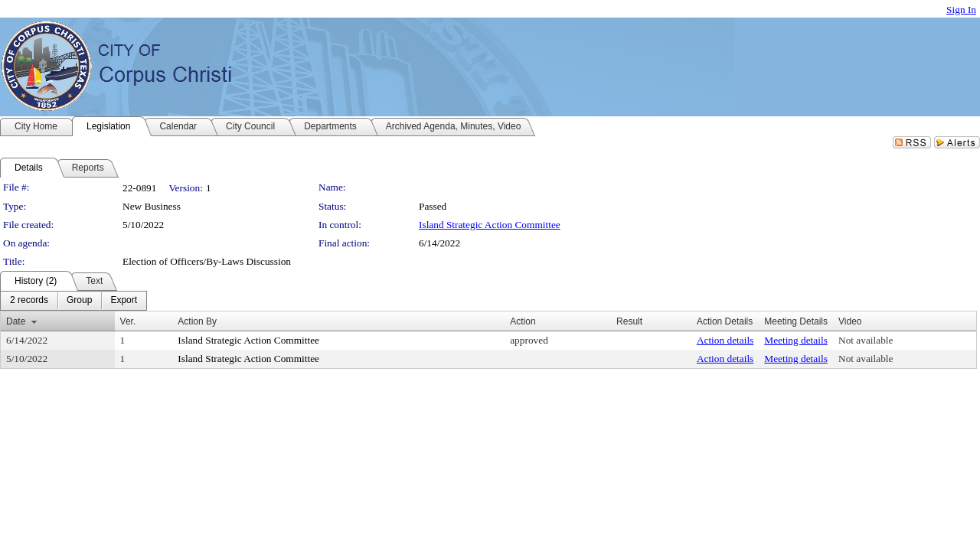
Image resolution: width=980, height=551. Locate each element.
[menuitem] (29, 301)
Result (629, 321)
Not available (866, 340)
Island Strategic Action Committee (490, 225)
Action (523, 321)
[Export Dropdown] (124, 301)
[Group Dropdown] (79, 301)
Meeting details (796, 340)
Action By (197, 321)
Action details (725, 340)
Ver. (128, 321)
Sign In (961, 10)
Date (16, 321)
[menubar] (73, 301)
